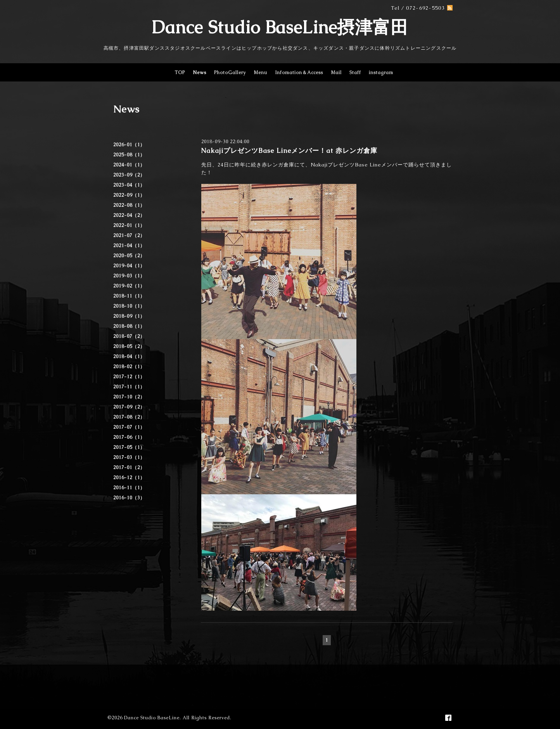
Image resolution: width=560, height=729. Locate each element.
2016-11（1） (129, 488)
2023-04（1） (129, 185)
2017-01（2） (129, 468)
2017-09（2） (129, 407)
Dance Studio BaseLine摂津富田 (280, 27)
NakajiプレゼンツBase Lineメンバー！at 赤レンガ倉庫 (289, 151)
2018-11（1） (129, 296)
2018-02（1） (129, 367)
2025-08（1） (129, 155)
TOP (180, 73)
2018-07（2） (129, 336)
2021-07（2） (129, 235)
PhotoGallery (230, 73)
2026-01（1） (129, 145)
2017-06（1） (129, 437)
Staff (355, 73)
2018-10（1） (129, 306)
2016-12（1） (129, 478)
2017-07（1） (129, 427)
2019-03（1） (129, 276)
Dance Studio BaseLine (152, 718)
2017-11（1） (129, 387)
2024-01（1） (129, 165)
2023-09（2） (129, 175)
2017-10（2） (129, 397)
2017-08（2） (129, 417)
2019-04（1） (129, 266)
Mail (336, 73)
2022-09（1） (129, 195)
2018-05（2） (129, 346)
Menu (260, 73)
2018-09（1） (129, 316)
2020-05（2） (129, 256)
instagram (381, 73)
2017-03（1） (129, 457)
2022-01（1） (129, 225)
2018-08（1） (129, 326)
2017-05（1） (129, 447)
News (200, 73)
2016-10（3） (129, 498)
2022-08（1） (129, 205)
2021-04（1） (129, 246)
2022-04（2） (129, 215)
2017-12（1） (129, 377)
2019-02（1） (129, 286)
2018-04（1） (129, 357)
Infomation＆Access (299, 73)
